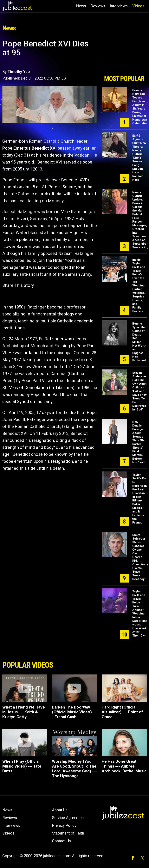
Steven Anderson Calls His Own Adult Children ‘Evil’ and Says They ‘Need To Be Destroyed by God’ (139, 391)
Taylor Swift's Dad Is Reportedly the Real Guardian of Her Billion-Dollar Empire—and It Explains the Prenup (140, 499)
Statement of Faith (68, 833)
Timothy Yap (19, 72)
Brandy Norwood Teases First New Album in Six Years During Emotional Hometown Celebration (140, 107)
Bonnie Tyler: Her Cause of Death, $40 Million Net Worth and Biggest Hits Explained (139, 342)
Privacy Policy (64, 825)
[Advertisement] (124, 56)
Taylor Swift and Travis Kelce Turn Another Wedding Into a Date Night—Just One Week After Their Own (139, 614)
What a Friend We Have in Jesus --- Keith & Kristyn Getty (24, 712)
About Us (60, 810)
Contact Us (61, 841)
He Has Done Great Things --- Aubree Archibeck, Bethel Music (124, 766)
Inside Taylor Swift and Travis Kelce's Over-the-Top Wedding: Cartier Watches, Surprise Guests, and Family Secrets (139, 285)
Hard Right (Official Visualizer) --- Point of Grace (122, 712)
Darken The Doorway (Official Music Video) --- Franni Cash (74, 712)
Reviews (98, 6)
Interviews (119, 6)
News (81, 6)
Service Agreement (68, 818)
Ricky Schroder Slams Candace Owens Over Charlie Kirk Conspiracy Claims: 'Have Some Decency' (140, 557)
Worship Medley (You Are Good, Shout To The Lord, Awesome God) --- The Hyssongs (74, 769)
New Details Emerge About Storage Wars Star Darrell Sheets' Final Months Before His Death (139, 442)
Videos (138, 6)
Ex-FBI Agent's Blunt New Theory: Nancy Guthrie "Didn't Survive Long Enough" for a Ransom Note (139, 158)
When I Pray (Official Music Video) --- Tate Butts (22, 766)
